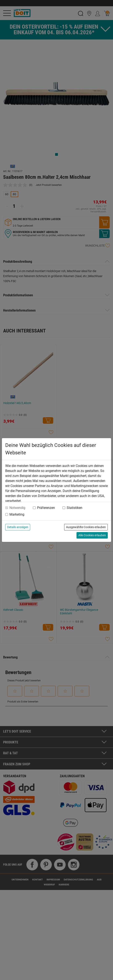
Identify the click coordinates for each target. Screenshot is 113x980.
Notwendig (17, 508)
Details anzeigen (18, 527)
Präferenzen (46, 508)
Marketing (17, 514)
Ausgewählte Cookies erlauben (86, 527)
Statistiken (75, 508)
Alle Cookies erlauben (92, 535)
